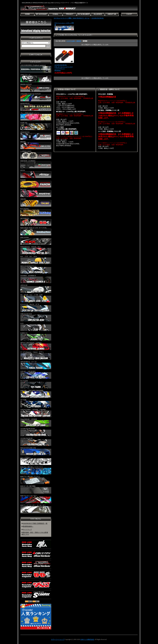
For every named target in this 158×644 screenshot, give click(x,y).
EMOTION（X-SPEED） (36, 164)
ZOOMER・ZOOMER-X (36, 279)
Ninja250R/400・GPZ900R (36, 423)
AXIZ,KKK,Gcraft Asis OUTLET (36, 97)
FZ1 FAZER (36, 384)
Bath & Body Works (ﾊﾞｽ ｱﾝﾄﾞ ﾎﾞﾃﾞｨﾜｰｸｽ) (36, 231)
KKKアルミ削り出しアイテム (36, 480)
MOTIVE (36, 193)
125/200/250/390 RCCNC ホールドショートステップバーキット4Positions (64, 68)
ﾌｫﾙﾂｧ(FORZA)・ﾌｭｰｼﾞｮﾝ (36, 365)
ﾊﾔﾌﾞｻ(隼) (36, 403)
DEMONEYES (36, 135)
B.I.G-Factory (36, 212)
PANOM (36, 183)
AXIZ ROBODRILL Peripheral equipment (36, 69)
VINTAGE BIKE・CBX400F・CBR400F (36, 413)
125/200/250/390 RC (36, 442)
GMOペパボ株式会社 (87, 639)
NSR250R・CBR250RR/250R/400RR (36, 394)
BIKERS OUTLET (36, 88)
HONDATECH (36, 107)
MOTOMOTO (36, 222)
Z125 (36, 327)
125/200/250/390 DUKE (36, 432)
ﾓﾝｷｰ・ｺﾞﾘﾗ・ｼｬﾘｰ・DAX (36, 260)
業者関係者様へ (28, 526)
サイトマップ (27, 529)
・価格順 (78, 41)
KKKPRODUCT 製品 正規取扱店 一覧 (35, 523)
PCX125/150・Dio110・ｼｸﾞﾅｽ (36, 308)
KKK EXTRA (36, 241)
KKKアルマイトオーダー (36, 499)
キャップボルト (36, 461)
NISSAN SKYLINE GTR (36, 451)
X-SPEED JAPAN (36, 155)
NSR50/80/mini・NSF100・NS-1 (36, 250)
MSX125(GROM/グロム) (36, 269)
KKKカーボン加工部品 (36, 489)
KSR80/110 (36, 336)
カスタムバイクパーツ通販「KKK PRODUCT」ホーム (72, 18)
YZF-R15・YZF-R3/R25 (36, 375)
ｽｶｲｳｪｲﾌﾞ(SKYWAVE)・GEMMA (36, 346)
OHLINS (36, 202)
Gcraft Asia (36, 126)
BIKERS (36, 145)
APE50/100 (36, 289)
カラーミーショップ (58, 639)
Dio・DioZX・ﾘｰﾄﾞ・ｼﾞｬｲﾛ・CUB (36, 298)
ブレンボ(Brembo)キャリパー (36, 116)
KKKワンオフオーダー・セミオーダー (36, 509)
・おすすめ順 (70, 41)
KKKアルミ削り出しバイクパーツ (36, 470)
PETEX (36, 174)
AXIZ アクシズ (36, 78)
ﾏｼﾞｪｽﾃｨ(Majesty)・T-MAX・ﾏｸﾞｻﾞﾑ (36, 355)
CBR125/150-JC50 (36, 317)
